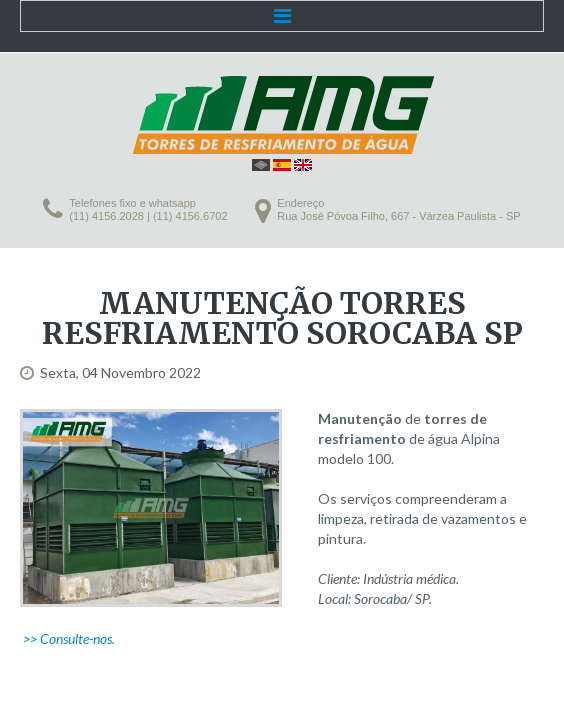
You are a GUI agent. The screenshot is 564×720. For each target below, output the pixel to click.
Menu (282, 16)
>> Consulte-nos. (69, 638)
